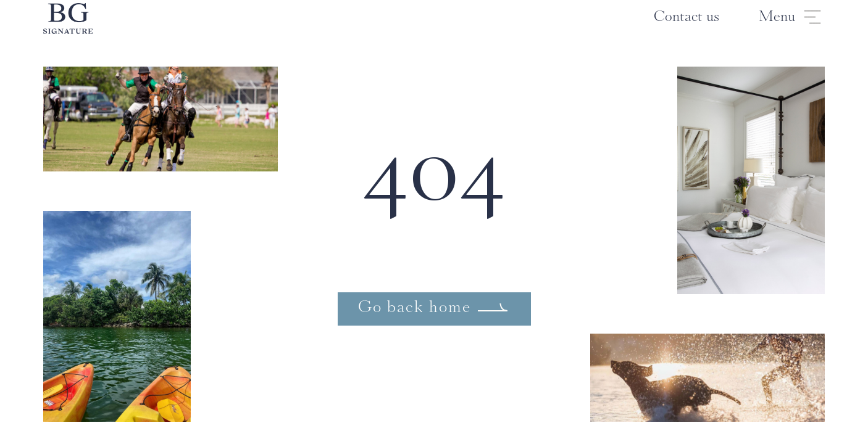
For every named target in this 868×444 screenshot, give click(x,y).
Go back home (415, 309)
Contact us (686, 18)
